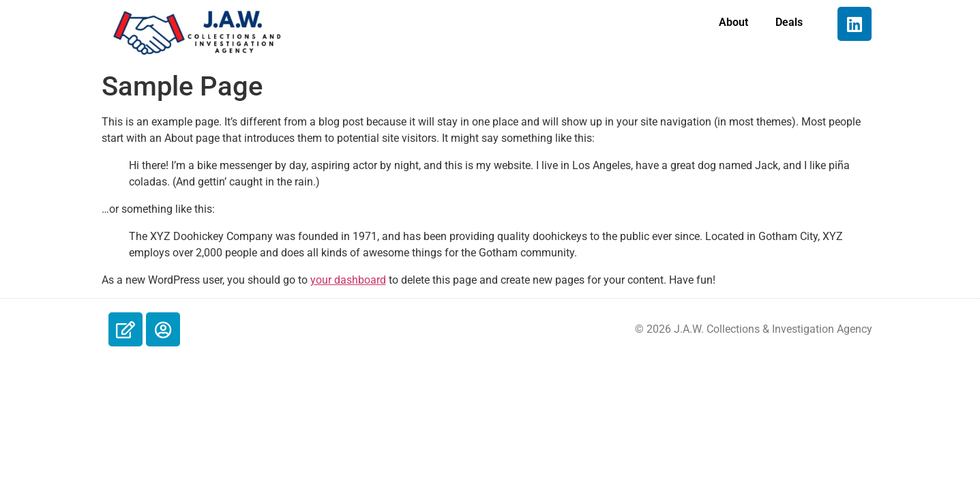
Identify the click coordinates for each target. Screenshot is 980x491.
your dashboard (348, 280)
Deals (789, 22)
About (733, 22)
